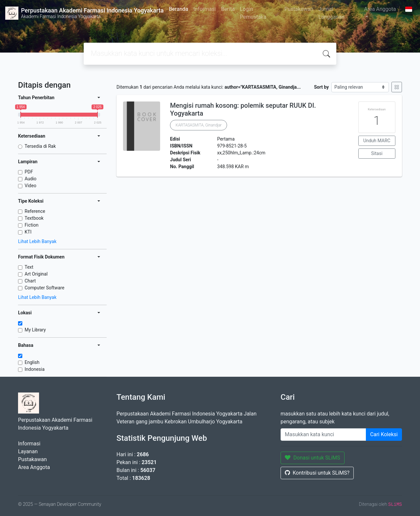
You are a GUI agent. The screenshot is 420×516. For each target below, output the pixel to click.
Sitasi (377, 153)
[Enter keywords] (323, 435)
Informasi (204, 9)
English (32, 362)
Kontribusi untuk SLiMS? (317, 473)
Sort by (321, 87)
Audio (31, 179)
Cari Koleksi (384, 434)
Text (29, 267)
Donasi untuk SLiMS (313, 458)
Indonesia (35, 369)
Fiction (31, 225)
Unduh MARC (377, 141)
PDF (29, 172)
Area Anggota (380, 9)
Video (31, 186)
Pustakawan (299, 9)
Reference (35, 211)
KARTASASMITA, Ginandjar (199, 125)
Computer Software (44, 288)
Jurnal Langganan (331, 13)
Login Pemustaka (253, 13)
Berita (228, 9)
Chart (30, 281)
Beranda (179, 9)
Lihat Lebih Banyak (37, 241)
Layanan (28, 451)
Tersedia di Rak (40, 146)
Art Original (36, 274)
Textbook (34, 218)
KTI (28, 232)
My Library (35, 330)
